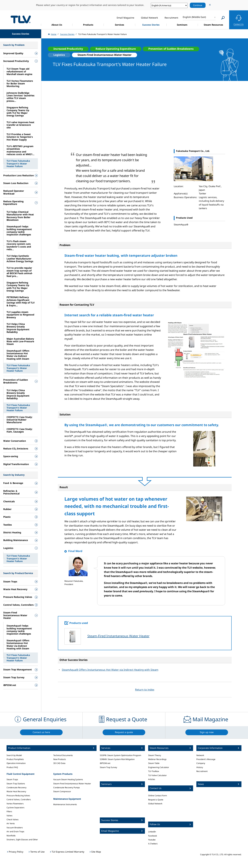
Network (200, 755)
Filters (9, 811)
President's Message (206, 759)
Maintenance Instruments (65, 804)
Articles (152, 779)
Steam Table (154, 763)
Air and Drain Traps (15, 831)
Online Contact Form (158, 796)
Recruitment (202, 771)
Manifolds (11, 836)
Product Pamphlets (15, 759)
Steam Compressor (62, 791)
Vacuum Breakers (15, 828)
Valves (10, 816)
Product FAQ (12, 767)
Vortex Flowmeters (15, 804)
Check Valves (13, 819)
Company (201, 763)
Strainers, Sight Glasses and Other (22, 840)
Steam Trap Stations (16, 784)
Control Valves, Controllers (19, 799)
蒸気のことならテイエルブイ (21, 19)
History (200, 767)
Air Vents (11, 823)
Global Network (155, 804)
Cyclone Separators (15, 808)
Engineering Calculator (159, 767)
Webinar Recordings (157, 759)
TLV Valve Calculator (157, 775)
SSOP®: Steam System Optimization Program (120, 755)
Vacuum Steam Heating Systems (68, 779)
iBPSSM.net (105, 763)
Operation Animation (16, 763)
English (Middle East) (194, 17)
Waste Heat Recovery (16, 791)
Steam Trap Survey (108, 767)
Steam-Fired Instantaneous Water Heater (118, 636)
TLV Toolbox (154, 771)
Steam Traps (12, 779)
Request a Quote (156, 800)
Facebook (153, 836)
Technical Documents (63, 755)
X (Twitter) (153, 844)
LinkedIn (152, 832)
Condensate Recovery (16, 787)
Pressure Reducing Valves (18, 796)
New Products (60, 759)
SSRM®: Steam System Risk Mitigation (117, 759)
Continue (198, 5)
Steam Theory (155, 755)
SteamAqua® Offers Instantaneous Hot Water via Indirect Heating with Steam (110, 670)
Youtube (152, 840)
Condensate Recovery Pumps (67, 787)
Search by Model (14, 755)
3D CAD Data (59, 763)
